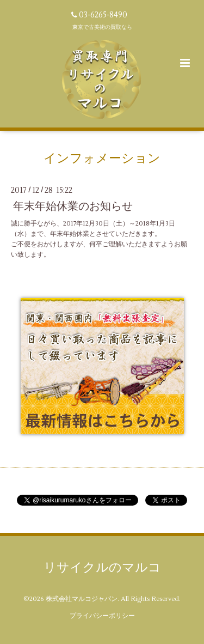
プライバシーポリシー (102, 616)
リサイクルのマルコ (102, 568)
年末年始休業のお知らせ (73, 206)
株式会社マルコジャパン (82, 599)
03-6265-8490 (103, 15)
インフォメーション (102, 159)
